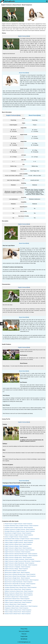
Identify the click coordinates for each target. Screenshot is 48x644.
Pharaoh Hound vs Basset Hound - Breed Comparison (18, 586)
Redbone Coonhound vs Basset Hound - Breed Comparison (19, 591)
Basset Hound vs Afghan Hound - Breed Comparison (17, 572)
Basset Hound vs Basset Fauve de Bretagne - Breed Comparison (20, 576)
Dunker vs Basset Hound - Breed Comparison (16, 604)
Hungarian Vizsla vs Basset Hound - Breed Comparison (18, 589)
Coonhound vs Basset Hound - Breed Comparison (17, 597)
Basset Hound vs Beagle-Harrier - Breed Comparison (17, 578)
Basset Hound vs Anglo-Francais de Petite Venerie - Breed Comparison (22, 580)
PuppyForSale (24, 636)
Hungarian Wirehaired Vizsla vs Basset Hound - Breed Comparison (21, 587)
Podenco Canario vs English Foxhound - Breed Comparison (19, 535)
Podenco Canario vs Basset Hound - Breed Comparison (18, 602)
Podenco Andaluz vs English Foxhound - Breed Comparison (19, 541)
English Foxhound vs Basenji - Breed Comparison (17, 546)
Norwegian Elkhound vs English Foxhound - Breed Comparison (20, 531)
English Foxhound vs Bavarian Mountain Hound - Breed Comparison (21, 554)
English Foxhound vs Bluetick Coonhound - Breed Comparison (20, 550)
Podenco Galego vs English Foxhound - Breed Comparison (19, 542)
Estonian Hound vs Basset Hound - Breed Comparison (18, 614)
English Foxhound (23, 36)
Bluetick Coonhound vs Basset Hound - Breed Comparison (19, 593)
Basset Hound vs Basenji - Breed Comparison (16, 571)
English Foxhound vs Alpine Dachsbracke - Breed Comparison (19, 563)
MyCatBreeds (24, 639)
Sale (29, 36)
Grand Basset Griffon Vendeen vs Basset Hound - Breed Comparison (21, 606)
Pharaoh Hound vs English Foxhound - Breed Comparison (19, 524)
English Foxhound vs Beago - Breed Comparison (16, 569)
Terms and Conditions (24, 631)
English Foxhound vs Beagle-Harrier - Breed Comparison (18, 557)
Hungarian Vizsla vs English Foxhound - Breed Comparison (19, 527)
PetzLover (24, 634)
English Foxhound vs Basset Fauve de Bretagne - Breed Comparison (21, 556)
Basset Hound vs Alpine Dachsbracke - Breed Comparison (19, 582)
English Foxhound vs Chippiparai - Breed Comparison (17, 567)
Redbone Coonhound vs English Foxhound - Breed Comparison (20, 529)
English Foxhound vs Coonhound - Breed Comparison (18, 552)
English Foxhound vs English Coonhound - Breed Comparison (19, 559)
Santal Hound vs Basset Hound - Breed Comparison (17, 599)
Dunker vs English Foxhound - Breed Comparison (16, 537)
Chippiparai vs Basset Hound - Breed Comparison (17, 608)
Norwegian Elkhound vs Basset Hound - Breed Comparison (19, 595)
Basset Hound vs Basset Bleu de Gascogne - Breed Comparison (20, 584)
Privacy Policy (24, 629)
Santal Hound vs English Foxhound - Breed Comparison (18, 533)
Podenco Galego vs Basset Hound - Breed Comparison (18, 612)
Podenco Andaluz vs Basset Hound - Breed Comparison (18, 610)
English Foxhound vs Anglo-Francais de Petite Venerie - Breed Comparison (23, 561)
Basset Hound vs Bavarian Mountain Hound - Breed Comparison (20, 574)
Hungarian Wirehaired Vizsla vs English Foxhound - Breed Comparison (22, 526)
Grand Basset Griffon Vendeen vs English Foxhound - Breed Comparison (22, 539)
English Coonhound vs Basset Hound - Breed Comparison (19, 601)
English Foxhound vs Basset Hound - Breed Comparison (18, 544)
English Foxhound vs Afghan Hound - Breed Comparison (18, 548)
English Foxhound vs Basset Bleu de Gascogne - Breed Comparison (21, 565)
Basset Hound (23, 73)
